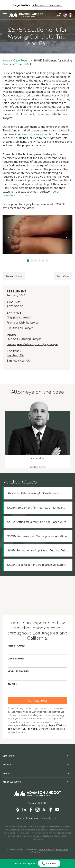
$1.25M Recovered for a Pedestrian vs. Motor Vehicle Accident (36, 565)
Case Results (22, 60)
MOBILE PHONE (18, 672)
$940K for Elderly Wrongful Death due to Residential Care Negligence (34, 493)
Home (6, 60)
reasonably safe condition (37, 134)
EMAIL (12, 684)
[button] (28, 261)
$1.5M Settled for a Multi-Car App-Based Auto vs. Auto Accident (37, 522)
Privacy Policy (47, 849)
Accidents (8, 765)
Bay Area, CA (15, 355)
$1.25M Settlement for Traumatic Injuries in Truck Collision (35, 508)
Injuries (7, 773)
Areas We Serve (12, 782)
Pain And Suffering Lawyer (24, 339)
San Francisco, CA (18, 361)
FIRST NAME (16, 646)
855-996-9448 (59, 15)
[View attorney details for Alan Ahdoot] (37, 434)
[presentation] (9, 238)
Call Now (51, 863)
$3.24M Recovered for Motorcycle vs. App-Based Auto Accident (38, 536)
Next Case (63, 276)
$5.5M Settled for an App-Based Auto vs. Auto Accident (37, 551)
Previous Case (14, 276)
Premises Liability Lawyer (23, 323)
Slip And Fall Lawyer (20, 328)
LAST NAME (16, 659)
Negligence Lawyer (19, 317)
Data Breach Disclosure (47, 5)
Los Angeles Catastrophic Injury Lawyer (32, 344)
